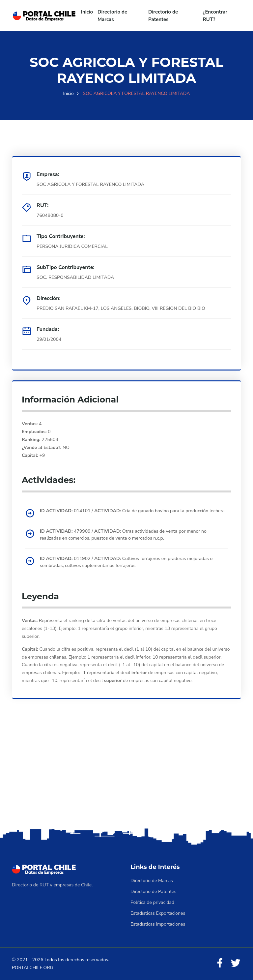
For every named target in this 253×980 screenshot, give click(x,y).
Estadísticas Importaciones (158, 924)
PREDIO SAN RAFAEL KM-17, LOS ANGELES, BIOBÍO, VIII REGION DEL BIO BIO (121, 308)
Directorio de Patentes (163, 16)
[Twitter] (236, 963)
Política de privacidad (152, 902)
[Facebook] (220, 963)
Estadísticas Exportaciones (158, 913)
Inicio (87, 12)
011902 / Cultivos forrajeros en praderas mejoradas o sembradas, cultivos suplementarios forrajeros (126, 562)
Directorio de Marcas (112, 16)
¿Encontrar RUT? (215, 16)
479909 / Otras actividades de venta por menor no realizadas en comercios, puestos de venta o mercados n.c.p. (123, 535)
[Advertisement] (126, 775)
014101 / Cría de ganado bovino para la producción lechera (132, 511)
